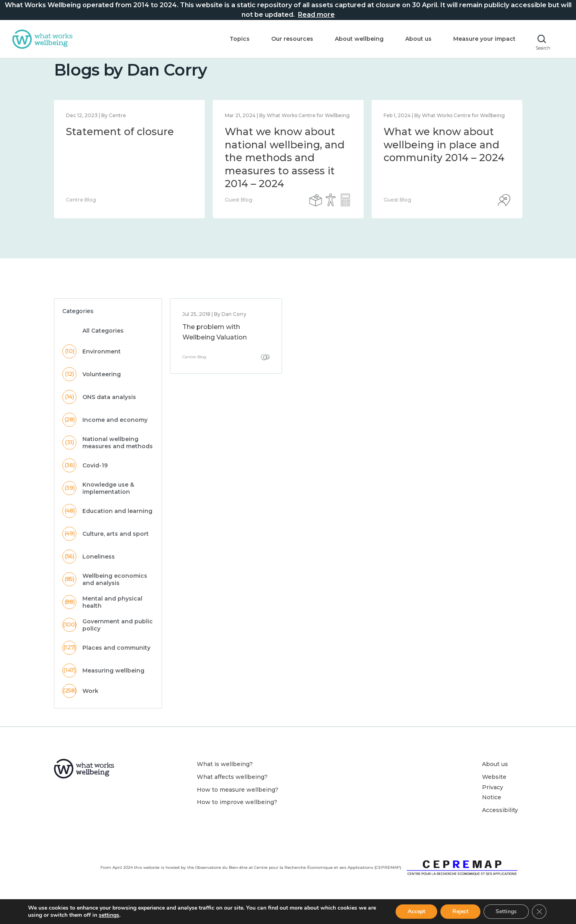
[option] (129, 171)
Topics (240, 39)
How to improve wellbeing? (237, 814)
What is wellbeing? (225, 776)
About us (418, 39)
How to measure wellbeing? (238, 802)
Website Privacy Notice (494, 799)
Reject (460, 911)
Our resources (292, 39)
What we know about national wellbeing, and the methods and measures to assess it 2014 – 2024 (285, 170)
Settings (506, 911)
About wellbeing (359, 39)
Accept (416, 911)
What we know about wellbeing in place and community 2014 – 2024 (444, 157)
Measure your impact (484, 39)
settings (109, 915)
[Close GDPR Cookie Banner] (539, 912)
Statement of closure (120, 144)
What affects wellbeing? (232, 789)
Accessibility (500, 822)
